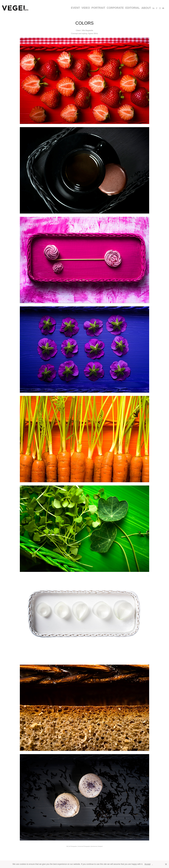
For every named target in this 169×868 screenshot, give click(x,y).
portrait (98, 8)
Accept (147, 864)
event (75, 8)
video (86, 8)
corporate (115, 8)
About (146, 8)
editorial (133, 8)
